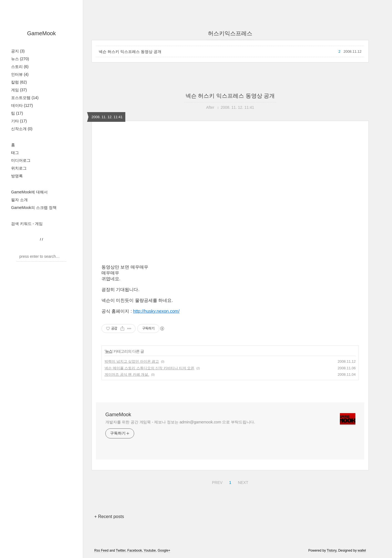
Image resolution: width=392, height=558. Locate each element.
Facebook (135, 551)
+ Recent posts (109, 517)
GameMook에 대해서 (29, 192)
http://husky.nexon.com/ (156, 311)
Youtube (150, 551)
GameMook (41, 33)
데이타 (22, 105)
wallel (362, 551)
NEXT (242, 482)
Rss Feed (101, 551)
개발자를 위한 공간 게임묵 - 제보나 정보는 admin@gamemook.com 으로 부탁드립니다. (180, 422)
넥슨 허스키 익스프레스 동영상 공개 (130, 52)
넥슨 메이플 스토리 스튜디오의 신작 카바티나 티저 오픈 (149, 368)
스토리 (20, 67)
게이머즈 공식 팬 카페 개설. (127, 374)
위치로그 (19, 168)
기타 (19, 121)
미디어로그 (21, 160)
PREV (216, 482)
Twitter (121, 551)
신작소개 (22, 129)
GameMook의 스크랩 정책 (34, 208)
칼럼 (19, 82)
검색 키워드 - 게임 (27, 224)
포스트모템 (25, 98)
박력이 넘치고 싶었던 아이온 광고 (132, 361)
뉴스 (20, 59)
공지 (18, 51)
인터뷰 (20, 74)
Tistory (332, 551)
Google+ (164, 551)
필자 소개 (19, 200)
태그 (15, 153)
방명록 (17, 176)
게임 (19, 90)
